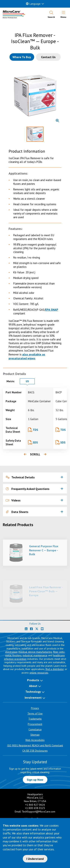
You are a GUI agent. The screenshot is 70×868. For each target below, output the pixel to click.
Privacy (35, 708)
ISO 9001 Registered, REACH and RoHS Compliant (35, 745)
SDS (35, 442)
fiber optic (59, 652)
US (30, 381)
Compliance (35, 729)
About (33, 686)
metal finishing (13, 655)
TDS (35, 430)
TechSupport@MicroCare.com (39, 812)
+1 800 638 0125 (35, 808)
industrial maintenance (35, 655)
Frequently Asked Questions (28, 489)
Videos (13, 500)
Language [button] (33, 4)
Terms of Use (35, 713)
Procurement (35, 724)
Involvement (33, 698)
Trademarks (35, 719)
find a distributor (55, 669)
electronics (11, 652)
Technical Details (20, 477)
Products (33, 680)
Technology (33, 692)
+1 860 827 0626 (35, 805)
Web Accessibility (35, 740)
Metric (12, 381)
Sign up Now (35, 780)
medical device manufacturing (35, 652)
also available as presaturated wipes (27, 356)
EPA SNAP (52, 310)
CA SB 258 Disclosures (35, 751)
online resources (39, 673)
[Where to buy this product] (22, 57)
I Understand (35, 859)
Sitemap (35, 735)
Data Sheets (17, 512)
